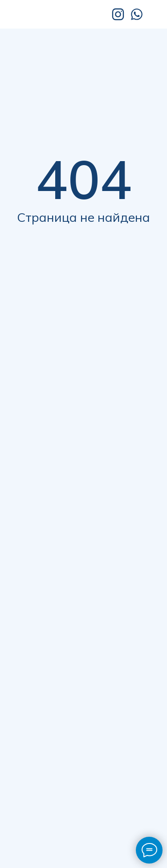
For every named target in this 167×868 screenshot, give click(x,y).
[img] (52, 14)
